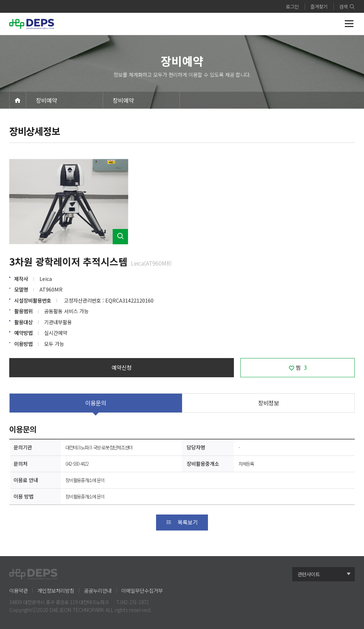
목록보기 (182, 522)
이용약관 (18, 590)
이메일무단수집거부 (142, 590)
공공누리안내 (98, 590)
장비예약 (47, 100)
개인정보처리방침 (56, 590)
